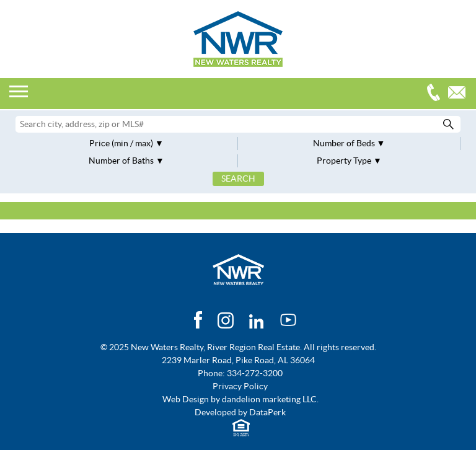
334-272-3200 (436, 94)
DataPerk (267, 412)
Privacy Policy (240, 386)
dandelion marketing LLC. (270, 399)
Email (460, 94)
